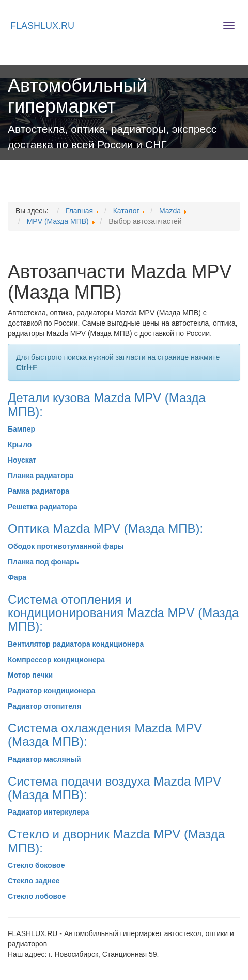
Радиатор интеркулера (49, 812)
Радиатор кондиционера (52, 691)
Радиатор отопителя (44, 706)
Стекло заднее (34, 881)
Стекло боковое (36, 865)
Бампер (21, 429)
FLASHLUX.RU (42, 26)
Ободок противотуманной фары (66, 546)
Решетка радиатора (43, 507)
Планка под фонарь (43, 562)
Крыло (20, 445)
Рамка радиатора (38, 491)
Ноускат (22, 460)
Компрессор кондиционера (56, 660)
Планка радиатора (41, 476)
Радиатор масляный (44, 759)
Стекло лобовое (37, 896)
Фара (17, 577)
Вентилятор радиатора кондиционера (76, 644)
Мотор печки (30, 675)
